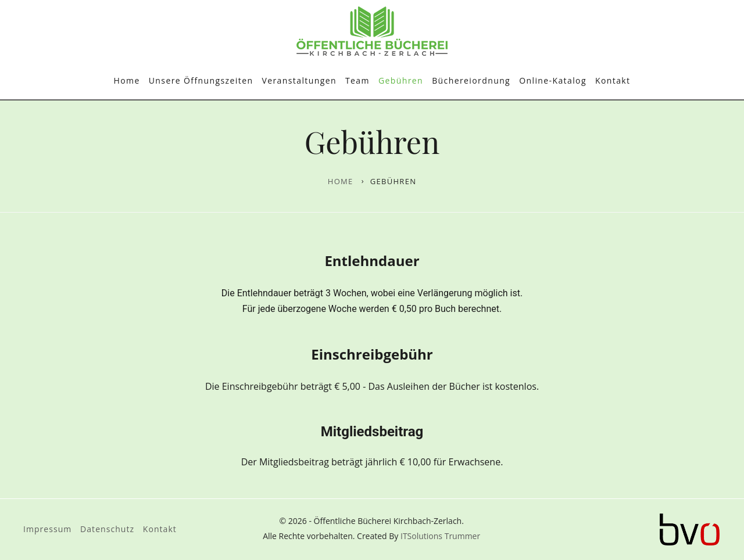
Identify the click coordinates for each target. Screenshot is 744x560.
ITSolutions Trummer (440, 536)
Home (127, 80)
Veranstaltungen (299, 80)
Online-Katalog (553, 80)
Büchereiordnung (471, 80)
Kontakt (613, 80)
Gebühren (401, 80)
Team (357, 80)
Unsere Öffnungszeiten (201, 80)
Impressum (47, 529)
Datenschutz (107, 529)
